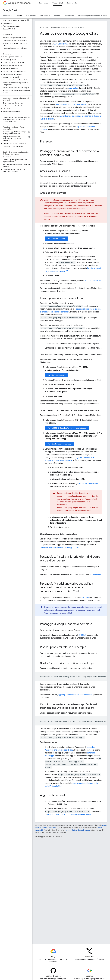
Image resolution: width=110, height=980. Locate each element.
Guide (82, 27)
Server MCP (45, 16)
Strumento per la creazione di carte (93, 16)
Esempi (57, 16)
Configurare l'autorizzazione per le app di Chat (59, 547)
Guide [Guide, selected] (19, 16)
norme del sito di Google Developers (79, 830)
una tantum (74, 88)
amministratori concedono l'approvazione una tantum (69, 814)
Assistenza (69, 16)
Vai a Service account (56, 239)
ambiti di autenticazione (88, 484)
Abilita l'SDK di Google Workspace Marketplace (67, 428)
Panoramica (8, 16)
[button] (16, 23)
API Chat (85, 597)
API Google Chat (61, 44)
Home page (43, 3)
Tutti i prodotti (73, 3)
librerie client (95, 574)
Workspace (19, 3)
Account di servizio (93, 281)
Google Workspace (58, 27)
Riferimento (31, 16)
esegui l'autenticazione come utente (71, 104)
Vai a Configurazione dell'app (60, 444)
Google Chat (10, 10)
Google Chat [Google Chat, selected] (58, 3)
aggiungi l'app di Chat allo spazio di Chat (75, 695)
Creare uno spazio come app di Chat (58, 613)
